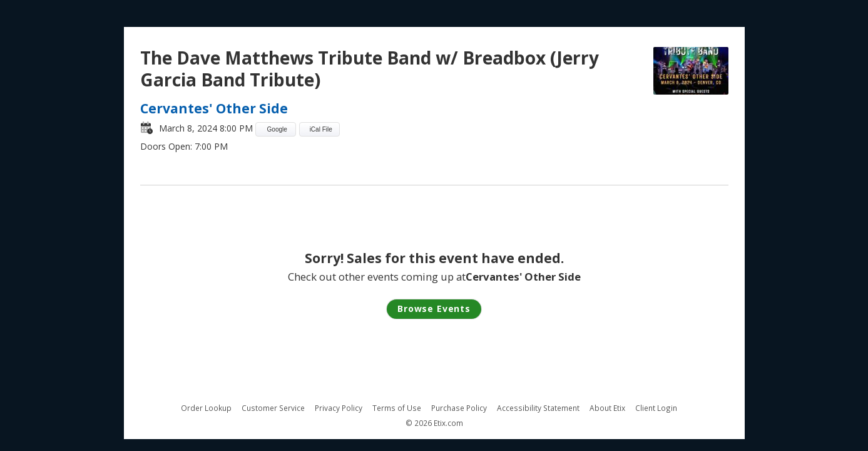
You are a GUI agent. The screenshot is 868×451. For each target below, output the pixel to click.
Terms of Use (397, 408)
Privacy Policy (339, 408)
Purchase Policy (459, 408)
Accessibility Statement (538, 408)
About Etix (607, 408)
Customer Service (273, 408)
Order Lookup (206, 408)
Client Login (656, 408)
